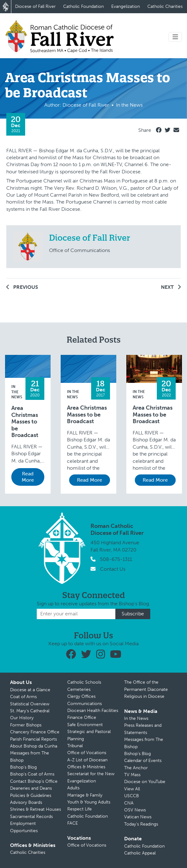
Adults (73, 788)
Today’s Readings (141, 824)
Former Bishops (26, 725)
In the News (17, 392)
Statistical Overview (30, 704)
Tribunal (75, 746)
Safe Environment (85, 725)
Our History (22, 718)
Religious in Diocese (144, 696)
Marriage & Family (85, 795)
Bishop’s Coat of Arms (32, 774)
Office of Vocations (87, 753)
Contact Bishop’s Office (34, 781)
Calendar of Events (143, 761)
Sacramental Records (31, 817)
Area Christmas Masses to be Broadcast (25, 422)
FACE (73, 823)
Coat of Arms (23, 697)
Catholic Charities (165, 6)
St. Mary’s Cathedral (30, 711)
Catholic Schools (84, 682)
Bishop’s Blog (23, 767)
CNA (129, 803)
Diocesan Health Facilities (93, 711)
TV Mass (132, 775)
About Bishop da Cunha (34, 746)
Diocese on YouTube (145, 782)
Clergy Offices (81, 696)
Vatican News (138, 817)
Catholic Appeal (140, 853)
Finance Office (82, 717)
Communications (85, 704)
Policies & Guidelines (31, 795)
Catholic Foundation (83, 6)
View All (132, 789)
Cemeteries (79, 689)
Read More (28, 477)
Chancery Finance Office (35, 732)
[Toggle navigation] (175, 37)
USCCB (132, 796)
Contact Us (113, 569)
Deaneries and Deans (31, 788)
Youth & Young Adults (89, 802)
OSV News (135, 810)
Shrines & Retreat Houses (36, 809)
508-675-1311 (116, 559)
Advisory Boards (26, 802)
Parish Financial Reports (33, 739)
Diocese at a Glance (30, 690)
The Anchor (136, 768)
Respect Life (80, 809)
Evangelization (126, 6)
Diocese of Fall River (35, 6)
